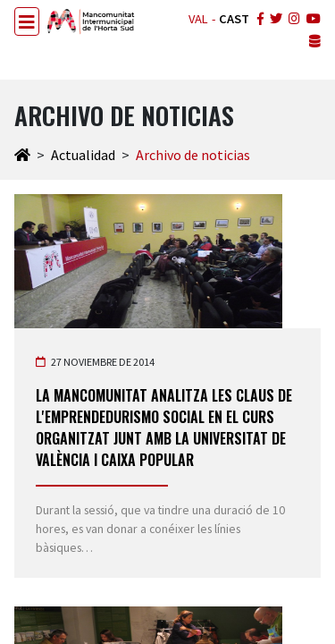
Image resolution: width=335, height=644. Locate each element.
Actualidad (83, 155)
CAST (234, 19)
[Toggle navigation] (27, 21)
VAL (198, 19)
